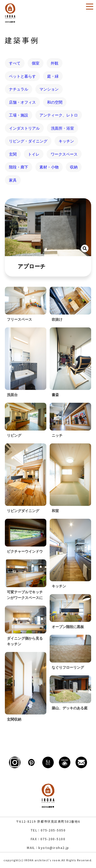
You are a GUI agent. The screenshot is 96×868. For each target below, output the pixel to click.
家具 (13, 180)
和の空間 (55, 102)
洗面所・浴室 (62, 128)
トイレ (34, 154)
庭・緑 (53, 76)
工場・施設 (19, 115)
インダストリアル (24, 128)
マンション (49, 89)
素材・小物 (49, 167)
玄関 (13, 154)
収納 (74, 167)
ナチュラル (19, 89)
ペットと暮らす (22, 76)
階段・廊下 (19, 167)
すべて (15, 63)
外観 (55, 63)
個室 (36, 63)
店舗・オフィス (22, 102)
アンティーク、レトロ (59, 115)
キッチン (66, 141)
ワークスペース (64, 154)
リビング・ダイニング (28, 141)
